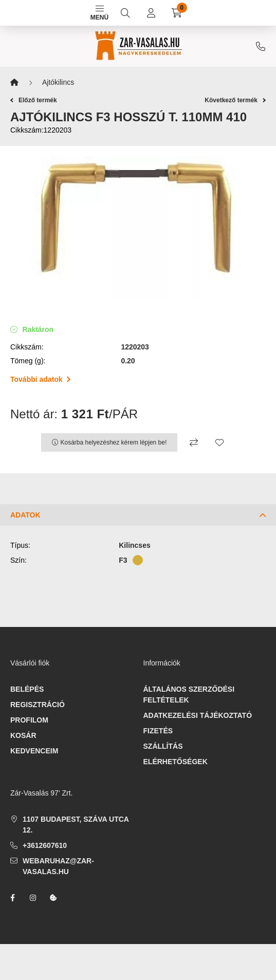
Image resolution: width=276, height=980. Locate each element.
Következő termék (235, 100)
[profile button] (151, 13)
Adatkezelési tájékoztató (198, 715)
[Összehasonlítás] (194, 442)
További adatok (40, 379)
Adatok (25, 515)
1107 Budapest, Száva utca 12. (76, 825)
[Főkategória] (14, 82)
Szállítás (163, 746)
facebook (12, 898)
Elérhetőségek (176, 762)
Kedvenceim (34, 751)
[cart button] (177, 13)
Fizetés (158, 731)
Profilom (29, 720)
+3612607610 (261, 46)
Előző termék (34, 100)
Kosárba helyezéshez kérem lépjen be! (114, 442)
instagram (33, 898)
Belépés (27, 689)
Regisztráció (38, 705)
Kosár (23, 735)
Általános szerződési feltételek (189, 695)
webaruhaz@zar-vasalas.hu (58, 866)
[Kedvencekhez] (219, 442)
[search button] (125, 13)
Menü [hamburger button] (99, 13)
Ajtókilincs (58, 82)
